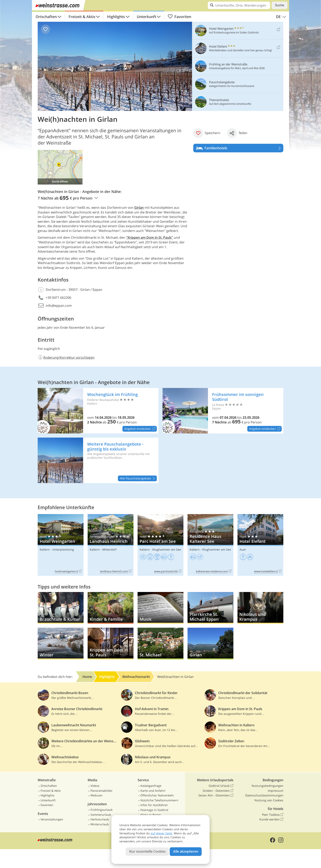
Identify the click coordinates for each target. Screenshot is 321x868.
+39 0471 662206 (58, 298)
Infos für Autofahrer (154, 805)
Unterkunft (146, 17)
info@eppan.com (59, 306)
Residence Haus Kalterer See (210, 545)
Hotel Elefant (260, 545)
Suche (280, 5)
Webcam (96, 795)
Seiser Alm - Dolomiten (216, 795)
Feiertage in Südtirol (154, 810)
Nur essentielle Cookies (147, 851)
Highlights (116, 17)
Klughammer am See (167, 549)
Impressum (276, 791)
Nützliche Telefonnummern (159, 800)
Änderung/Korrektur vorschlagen (66, 357)
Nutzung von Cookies (269, 800)
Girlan (139, 208)
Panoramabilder (102, 791)
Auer (243, 549)
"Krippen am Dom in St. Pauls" (150, 237)
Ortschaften (46, 17)
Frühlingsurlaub (102, 810)
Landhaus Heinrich (111, 545)
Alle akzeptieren (186, 851)
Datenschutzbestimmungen (264, 795)
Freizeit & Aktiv (82, 17)
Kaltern (45, 549)
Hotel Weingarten (61, 545)
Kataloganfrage (151, 786)
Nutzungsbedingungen (267, 786)
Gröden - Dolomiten (218, 791)
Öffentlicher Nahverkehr (157, 795)
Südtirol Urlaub (221, 786)
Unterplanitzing (63, 549)
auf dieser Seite (161, 833)
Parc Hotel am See (160, 545)
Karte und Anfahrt (153, 791)
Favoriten (179, 17)
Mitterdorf (109, 549)
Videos (95, 786)
